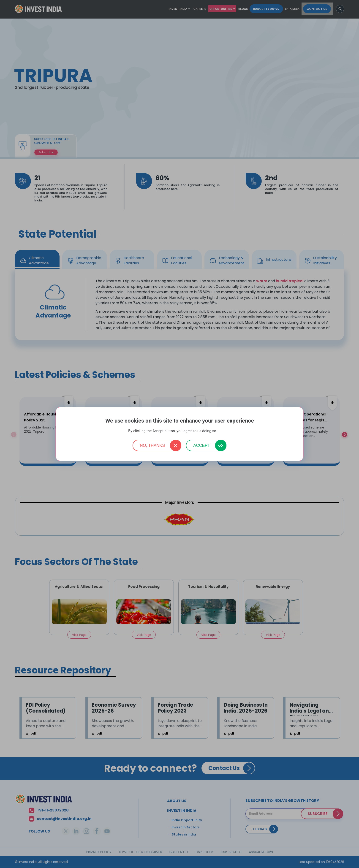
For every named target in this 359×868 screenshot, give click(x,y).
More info (224, 431)
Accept (202, 445)
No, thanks (152, 445)
